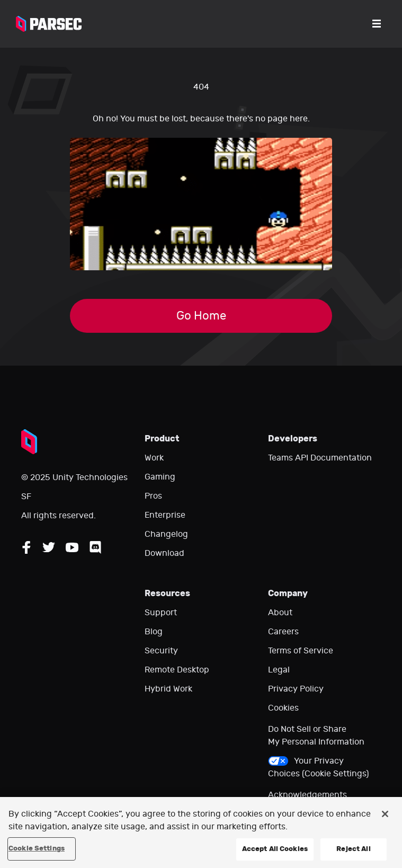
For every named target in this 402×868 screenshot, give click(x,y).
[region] (201, 832)
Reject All (353, 849)
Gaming (160, 477)
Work (154, 458)
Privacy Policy (296, 689)
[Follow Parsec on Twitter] (49, 547)
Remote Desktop (177, 670)
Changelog (166, 534)
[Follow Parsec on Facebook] (26, 547)
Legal (279, 670)
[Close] (385, 814)
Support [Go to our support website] (161, 613)
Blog (154, 632)
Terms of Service (301, 651)
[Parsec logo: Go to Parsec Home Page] (49, 24)
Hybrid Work (168, 689)
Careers (283, 632)
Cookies (283, 708)
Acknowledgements (307, 795)
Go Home (201, 316)
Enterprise (165, 515)
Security (161, 651)
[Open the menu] (377, 24)
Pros (153, 496)
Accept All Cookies (275, 849)
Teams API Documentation (320, 458)
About (280, 613)
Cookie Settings (37, 848)
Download (164, 553)
